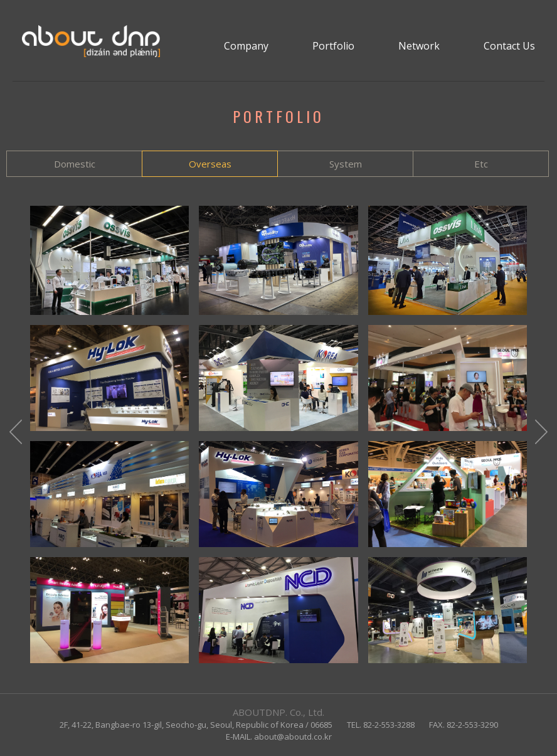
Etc (481, 164)
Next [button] (541, 434)
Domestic (75, 164)
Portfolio (333, 46)
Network (419, 46)
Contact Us (509, 46)
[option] (278, 434)
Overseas (210, 164)
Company (246, 46)
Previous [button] (16, 434)
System (346, 164)
